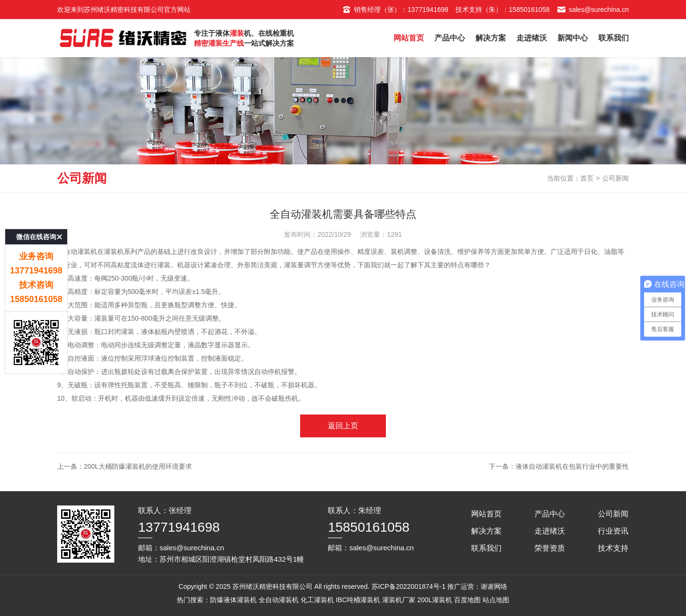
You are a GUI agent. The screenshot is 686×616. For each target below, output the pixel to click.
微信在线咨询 (36, 219)
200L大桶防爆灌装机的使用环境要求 (138, 466)
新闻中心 (573, 38)
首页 (587, 178)
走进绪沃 (532, 38)
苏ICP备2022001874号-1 (409, 586)
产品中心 (450, 38)
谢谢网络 (494, 586)
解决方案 (491, 38)
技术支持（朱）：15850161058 (503, 10)
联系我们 (614, 38)
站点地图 (496, 600)
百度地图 (467, 600)
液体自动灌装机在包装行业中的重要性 (572, 466)
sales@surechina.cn (593, 10)
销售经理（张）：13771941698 (395, 10)
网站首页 (409, 38)
